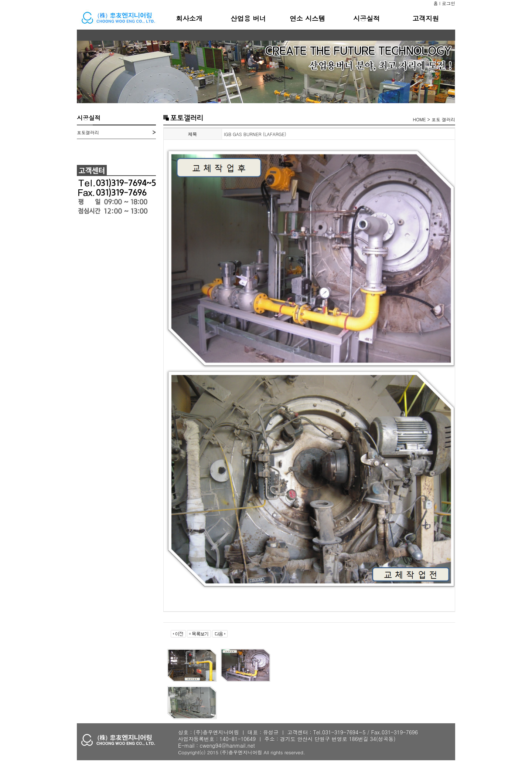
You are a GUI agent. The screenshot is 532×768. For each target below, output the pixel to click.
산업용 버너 (248, 18)
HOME (420, 119)
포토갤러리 (88, 132)
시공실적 (366, 18)
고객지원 (426, 18)
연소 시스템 (307, 18)
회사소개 (189, 18)
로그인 (449, 3)
